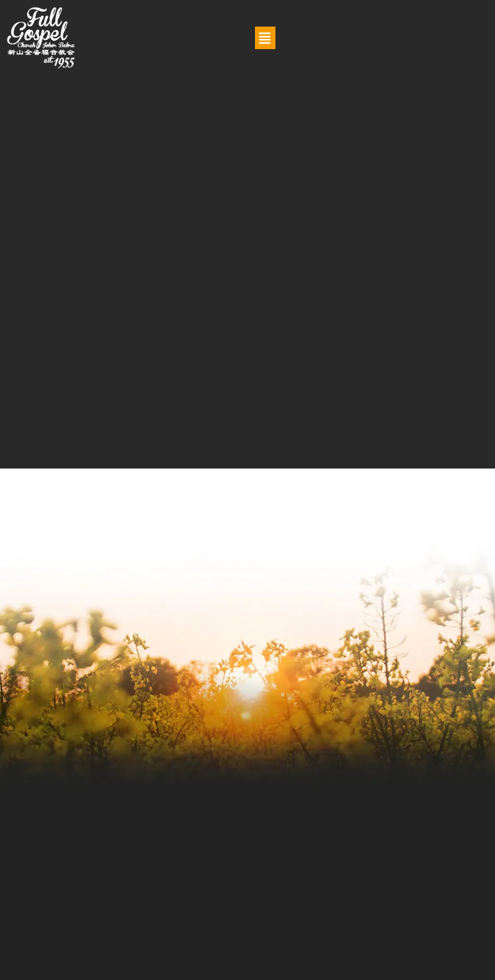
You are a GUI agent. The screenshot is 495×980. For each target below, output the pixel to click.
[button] (265, 38)
